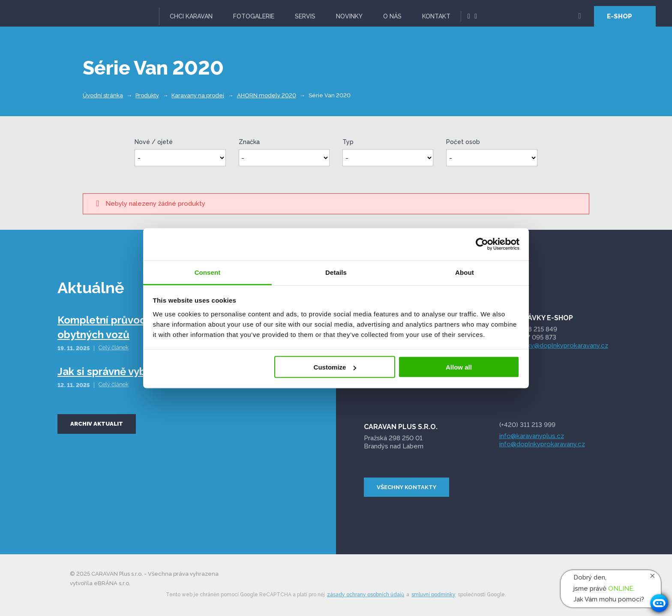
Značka (249, 142)
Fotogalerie (254, 16)
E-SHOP (619, 16)
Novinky (349, 16)
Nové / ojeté (154, 142)
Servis (305, 16)
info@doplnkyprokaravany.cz (542, 444)
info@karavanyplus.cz (532, 436)
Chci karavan (191, 16)
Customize (335, 367)
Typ (348, 142)
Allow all (459, 367)
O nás (392, 16)
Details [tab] (336, 272)
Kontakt (436, 16)
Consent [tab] (208, 272)
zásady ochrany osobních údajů (366, 595)
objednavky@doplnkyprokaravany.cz (554, 346)
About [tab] (465, 272)
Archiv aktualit (97, 424)
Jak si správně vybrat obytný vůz (136, 371)
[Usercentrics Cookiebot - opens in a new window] (482, 244)
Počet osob (463, 142)
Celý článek (114, 347)
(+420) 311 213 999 (527, 425)
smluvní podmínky (433, 595)
